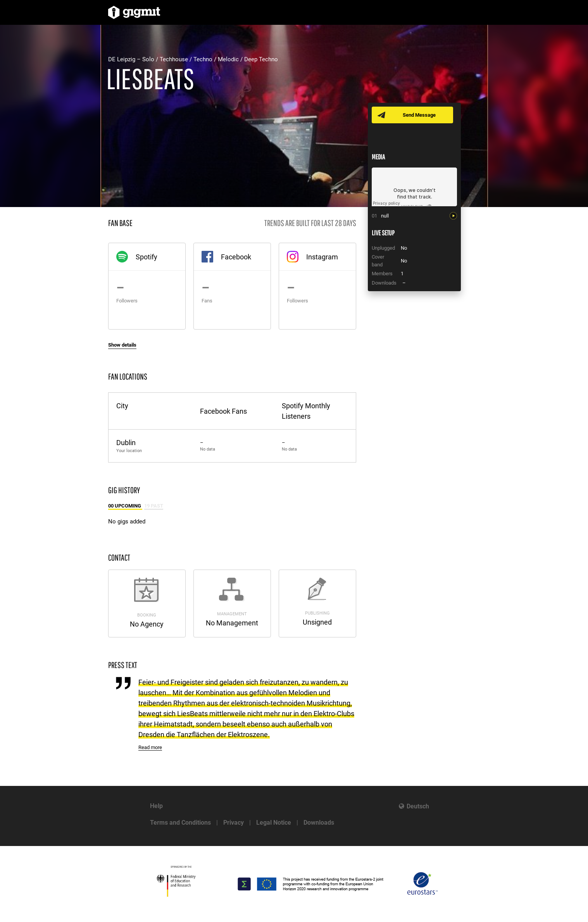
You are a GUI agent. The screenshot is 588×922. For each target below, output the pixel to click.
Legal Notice (274, 823)
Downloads (319, 823)
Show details (122, 345)
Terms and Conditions (180, 823)
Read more (150, 747)
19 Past (154, 506)
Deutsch (418, 806)
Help (156, 806)
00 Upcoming (125, 506)
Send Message (419, 115)
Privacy (234, 823)
